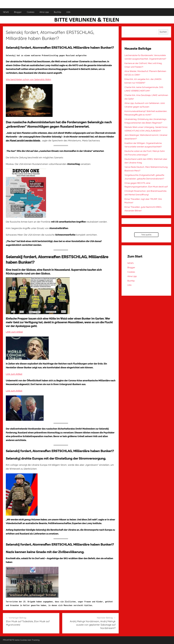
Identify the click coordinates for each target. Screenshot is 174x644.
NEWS (6, 12)
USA (68, 12)
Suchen (163, 32)
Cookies (31, 12)
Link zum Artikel (14, 374)
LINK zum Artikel (14, 332)
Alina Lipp (44, 12)
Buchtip (58, 12)
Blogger (18, 12)
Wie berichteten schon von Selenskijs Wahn (28, 79)
